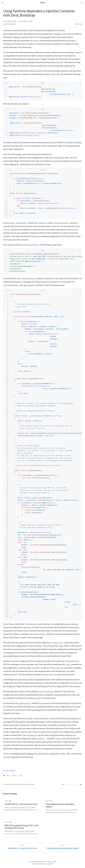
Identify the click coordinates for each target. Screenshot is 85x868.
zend (21, 776)
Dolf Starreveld (10, 24)
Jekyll (51, 864)
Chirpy (40, 864)
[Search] (82, 3)
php (8, 776)
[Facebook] (71, 784)
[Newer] (63, 847)
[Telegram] (74, 784)
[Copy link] (81, 784)
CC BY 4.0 (23, 784)
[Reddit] (78, 784)
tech (7, 771)
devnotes (12, 771)
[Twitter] (67, 784)
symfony (14, 776)
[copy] (80, 83)
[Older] (22, 847)
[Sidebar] (3, 3)
